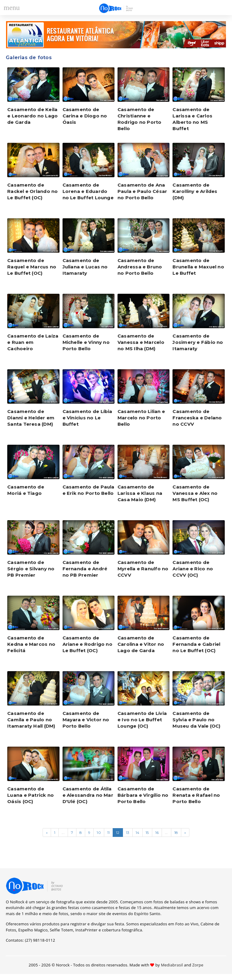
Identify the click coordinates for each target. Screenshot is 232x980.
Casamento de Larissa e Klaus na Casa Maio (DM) (140, 493)
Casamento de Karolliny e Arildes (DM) (195, 191)
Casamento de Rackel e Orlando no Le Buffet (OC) (32, 191)
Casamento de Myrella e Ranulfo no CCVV (143, 569)
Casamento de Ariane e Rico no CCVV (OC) (193, 569)
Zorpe (198, 965)
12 (118, 833)
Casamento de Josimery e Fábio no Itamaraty (198, 342)
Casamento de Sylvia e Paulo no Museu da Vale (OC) (196, 720)
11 (108, 833)
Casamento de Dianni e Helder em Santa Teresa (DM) (31, 418)
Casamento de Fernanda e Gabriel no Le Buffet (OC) (196, 644)
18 (176, 833)
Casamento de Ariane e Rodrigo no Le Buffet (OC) (87, 644)
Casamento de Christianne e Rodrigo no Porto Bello (140, 119)
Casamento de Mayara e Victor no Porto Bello (86, 720)
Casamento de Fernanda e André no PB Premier (85, 569)
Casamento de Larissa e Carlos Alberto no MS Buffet (192, 119)
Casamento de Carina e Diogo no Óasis (85, 116)
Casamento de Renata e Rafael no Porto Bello (196, 795)
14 (137, 833)
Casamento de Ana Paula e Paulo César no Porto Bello (142, 191)
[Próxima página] (185, 833)
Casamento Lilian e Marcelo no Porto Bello (141, 418)
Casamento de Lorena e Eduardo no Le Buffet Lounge (88, 191)
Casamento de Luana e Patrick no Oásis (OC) (31, 795)
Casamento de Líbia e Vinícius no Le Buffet (87, 418)
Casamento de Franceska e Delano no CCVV (197, 418)
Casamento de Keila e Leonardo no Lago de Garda (32, 116)
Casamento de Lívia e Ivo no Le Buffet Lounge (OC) (142, 720)
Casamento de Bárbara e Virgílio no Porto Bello (143, 795)
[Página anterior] (47, 833)
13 (128, 833)
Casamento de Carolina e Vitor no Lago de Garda (141, 644)
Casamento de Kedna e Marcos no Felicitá (31, 644)
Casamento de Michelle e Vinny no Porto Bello (86, 342)
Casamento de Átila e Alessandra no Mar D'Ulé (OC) (88, 795)
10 (99, 833)
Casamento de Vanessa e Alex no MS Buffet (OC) (195, 493)
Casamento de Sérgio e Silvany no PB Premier (31, 569)
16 (157, 833)
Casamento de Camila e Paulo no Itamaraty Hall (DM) (31, 720)
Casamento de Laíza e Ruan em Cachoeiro (33, 342)
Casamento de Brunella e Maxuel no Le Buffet (198, 267)
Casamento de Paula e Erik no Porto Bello (89, 490)
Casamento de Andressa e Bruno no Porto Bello (140, 267)
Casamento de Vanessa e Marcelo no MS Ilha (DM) (141, 342)
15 (147, 833)
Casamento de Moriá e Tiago (26, 490)
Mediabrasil (172, 965)
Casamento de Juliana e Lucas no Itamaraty (85, 267)
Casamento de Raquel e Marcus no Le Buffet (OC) (32, 267)
